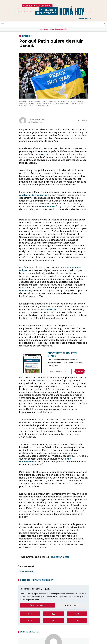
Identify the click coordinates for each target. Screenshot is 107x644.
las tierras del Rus (46, 206)
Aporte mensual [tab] (37, 605)
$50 (53, 621)
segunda (43, 154)
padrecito (36, 380)
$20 (53, 614)
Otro (77, 621)
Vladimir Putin (27, 572)
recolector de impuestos (33, 195)
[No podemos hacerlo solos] (53, 11)
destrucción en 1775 (51, 309)
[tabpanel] (53, 618)
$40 (30, 621)
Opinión (27, 36)
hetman (24, 290)
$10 (30, 614)
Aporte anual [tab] (71, 605)
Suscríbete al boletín (58, 29)
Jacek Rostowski (37, 120)
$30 (77, 614)
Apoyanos (44, 29)
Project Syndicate (60, 557)
